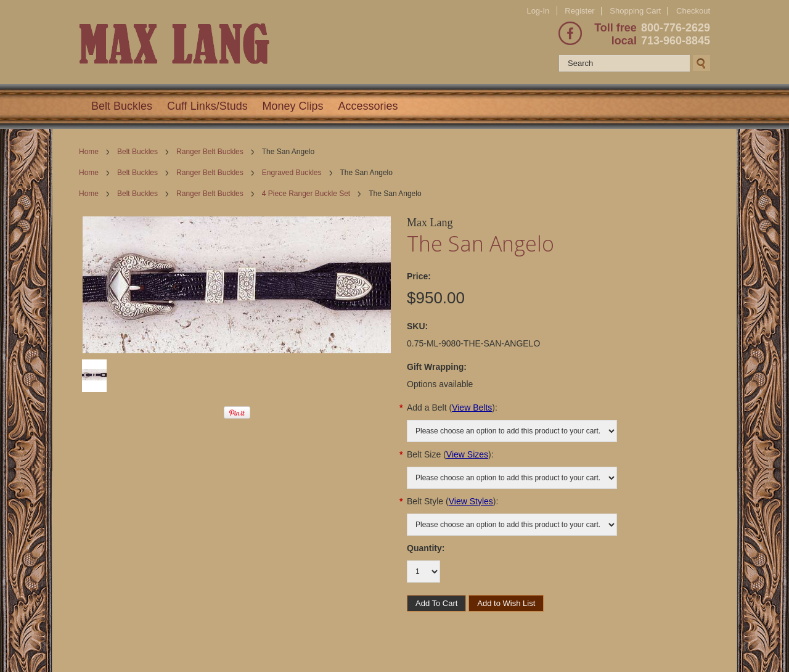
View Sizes (467, 454)
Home (89, 152)
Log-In (538, 11)
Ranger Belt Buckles (210, 152)
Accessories (368, 106)
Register (579, 11)
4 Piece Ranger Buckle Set (306, 194)
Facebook (570, 33)
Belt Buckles (122, 106)
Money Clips (293, 106)
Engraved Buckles (292, 173)
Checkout (693, 11)
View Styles (471, 501)
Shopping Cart (635, 11)
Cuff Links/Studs (207, 106)
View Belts (472, 408)
